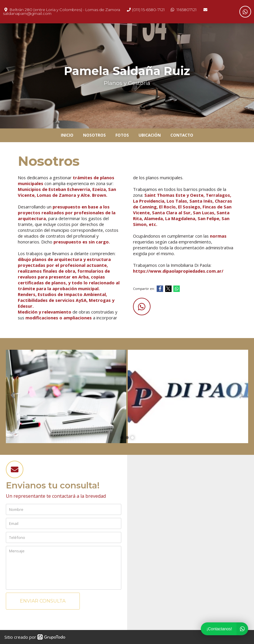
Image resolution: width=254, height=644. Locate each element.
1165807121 (187, 10)
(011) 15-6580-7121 (148, 10)
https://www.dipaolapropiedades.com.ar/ (178, 271)
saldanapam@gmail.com (27, 13)
